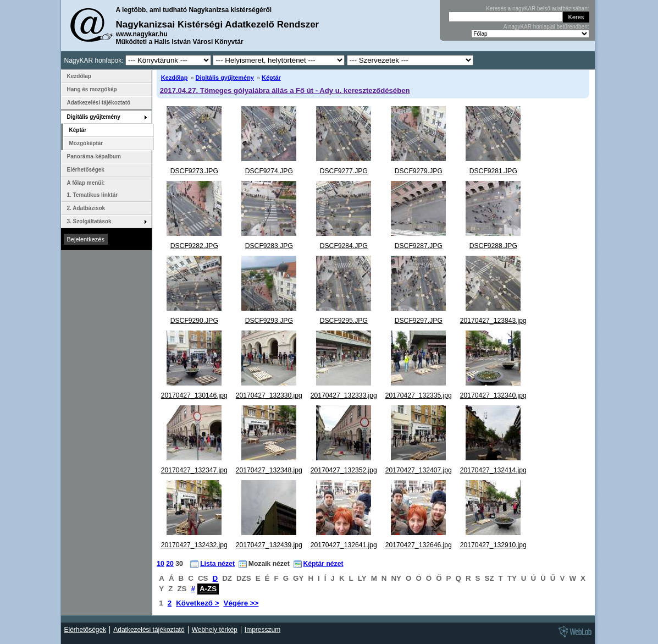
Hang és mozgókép (92, 89)
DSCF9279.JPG (419, 171)
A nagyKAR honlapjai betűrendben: (546, 27)
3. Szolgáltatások (89, 221)
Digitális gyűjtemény (225, 78)
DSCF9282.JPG (194, 246)
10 (161, 564)
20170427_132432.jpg (194, 545)
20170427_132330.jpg (269, 395)
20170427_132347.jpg (194, 470)
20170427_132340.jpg (493, 395)
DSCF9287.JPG (419, 246)
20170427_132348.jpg (269, 470)
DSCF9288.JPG (493, 246)
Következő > (197, 603)
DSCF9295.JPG (344, 321)
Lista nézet (217, 564)
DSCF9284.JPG (344, 246)
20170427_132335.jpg (419, 395)
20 (170, 564)
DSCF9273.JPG (194, 171)
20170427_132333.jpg (344, 395)
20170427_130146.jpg (194, 395)
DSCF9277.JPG (344, 171)
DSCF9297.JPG (419, 321)
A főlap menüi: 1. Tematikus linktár (93, 189)
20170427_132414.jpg (493, 470)
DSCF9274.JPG (269, 171)
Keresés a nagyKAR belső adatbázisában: (537, 9)
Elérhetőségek (86, 170)
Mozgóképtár (86, 143)
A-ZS (208, 589)
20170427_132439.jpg (269, 545)
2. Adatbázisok (86, 208)
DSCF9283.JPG (269, 246)
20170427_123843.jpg (493, 321)
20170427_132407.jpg (419, 470)
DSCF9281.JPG (493, 171)
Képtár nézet (324, 564)
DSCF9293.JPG (269, 321)
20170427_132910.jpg (493, 545)
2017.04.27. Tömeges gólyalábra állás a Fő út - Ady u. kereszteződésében (285, 90)
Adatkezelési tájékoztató (99, 103)
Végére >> (241, 603)
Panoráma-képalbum (94, 156)
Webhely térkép (215, 630)
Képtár (271, 78)
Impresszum (262, 630)
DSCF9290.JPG (194, 321)
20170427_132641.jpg (344, 545)
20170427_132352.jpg (344, 470)
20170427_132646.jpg (419, 545)
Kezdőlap (175, 78)
